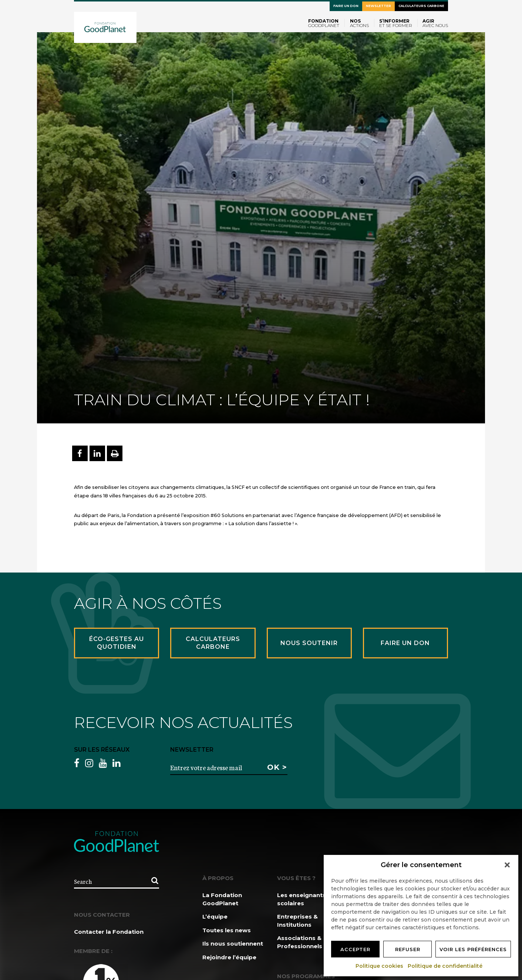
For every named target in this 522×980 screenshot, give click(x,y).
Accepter (355, 949)
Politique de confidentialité (445, 966)
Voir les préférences (473, 949)
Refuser (408, 949)
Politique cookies (380, 966)
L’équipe (215, 917)
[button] (507, 865)
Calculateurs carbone (421, 6)
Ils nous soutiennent (233, 944)
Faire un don (346, 6)
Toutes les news (227, 930)
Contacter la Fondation (109, 932)
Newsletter (378, 6)
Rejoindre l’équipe (229, 957)
